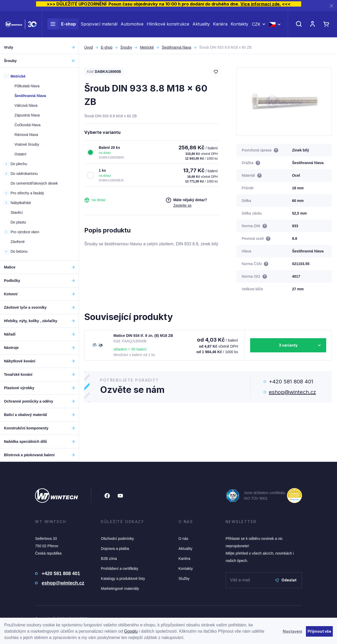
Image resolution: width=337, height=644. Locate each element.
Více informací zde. (261, 4)
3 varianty (288, 345)
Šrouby (126, 47)
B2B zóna (109, 559)
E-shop (62, 26)
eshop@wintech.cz (292, 392)
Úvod (89, 47)
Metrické (147, 47)
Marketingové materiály (120, 589)
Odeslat (286, 580)
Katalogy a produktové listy (123, 579)
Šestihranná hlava (176, 47)
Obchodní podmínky (117, 539)
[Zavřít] (331, 6)
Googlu (131, 631)
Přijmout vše (319, 631)
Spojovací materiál (99, 26)
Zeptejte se (182, 205)
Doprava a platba (115, 549)
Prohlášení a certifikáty (120, 569)
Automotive (132, 26)
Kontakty (239, 26)
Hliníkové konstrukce (168, 26)
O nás (183, 539)
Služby (184, 579)
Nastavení (293, 631)
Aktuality (201, 26)
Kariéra (220, 26)
